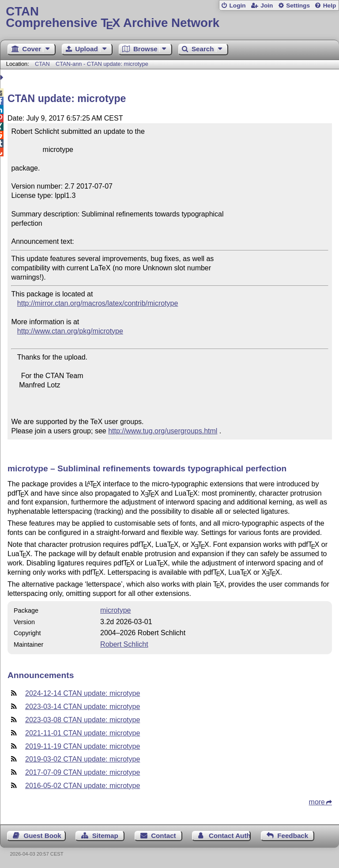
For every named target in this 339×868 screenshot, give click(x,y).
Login (237, 6)
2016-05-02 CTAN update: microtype (83, 786)
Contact (164, 836)
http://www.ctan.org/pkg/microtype (70, 331)
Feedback (293, 836)
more (317, 802)
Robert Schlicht (124, 644)
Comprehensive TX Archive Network (169, 17)
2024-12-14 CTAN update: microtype (83, 693)
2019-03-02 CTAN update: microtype (83, 759)
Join (267, 6)
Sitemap (105, 836)
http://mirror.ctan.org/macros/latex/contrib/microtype (98, 303)
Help (330, 6)
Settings (298, 6)
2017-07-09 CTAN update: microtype (83, 772)
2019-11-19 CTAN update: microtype (83, 746)
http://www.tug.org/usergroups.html (163, 431)
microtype (115, 610)
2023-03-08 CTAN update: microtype (83, 720)
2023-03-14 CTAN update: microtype (83, 707)
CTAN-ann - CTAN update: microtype (102, 64)
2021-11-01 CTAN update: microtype (83, 733)
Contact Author (230, 836)
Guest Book (43, 836)
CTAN (42, 64)
